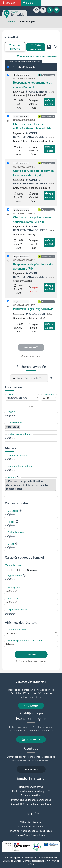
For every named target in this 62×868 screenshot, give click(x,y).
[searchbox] (31, 416)
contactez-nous (31, 769)
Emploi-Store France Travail (31, 835)
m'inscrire (31, 706)
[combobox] (22, 397)
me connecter (31, 739)
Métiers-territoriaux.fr (31, 822)
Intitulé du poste (24, 67)
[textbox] (22, 398)
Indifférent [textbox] (11, 591)
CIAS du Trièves (37, 92)
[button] (50, 378)
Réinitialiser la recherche (31, 661)
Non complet (34, 570)
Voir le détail (49, 102)
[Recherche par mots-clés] (32, 378)
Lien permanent (31, 356)
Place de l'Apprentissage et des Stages (31, 831)
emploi (28, 3)
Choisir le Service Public (31, 826)
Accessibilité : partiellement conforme (31, 804)
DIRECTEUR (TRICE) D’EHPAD (33, 309)
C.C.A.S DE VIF (36, 314)
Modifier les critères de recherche (37, 56)
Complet (16, 570)
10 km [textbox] (46, 398)
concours (9, 3)
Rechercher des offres (31, 787)
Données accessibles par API (37, 861)
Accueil (11, 21)
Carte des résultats (15, 47)
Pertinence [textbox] (12, 633)
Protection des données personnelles (31, 800)
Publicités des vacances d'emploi (30, 791)
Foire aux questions (31, 795)
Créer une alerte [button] (36, 47)
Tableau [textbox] (10, 644)
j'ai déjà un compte (31, 713)
